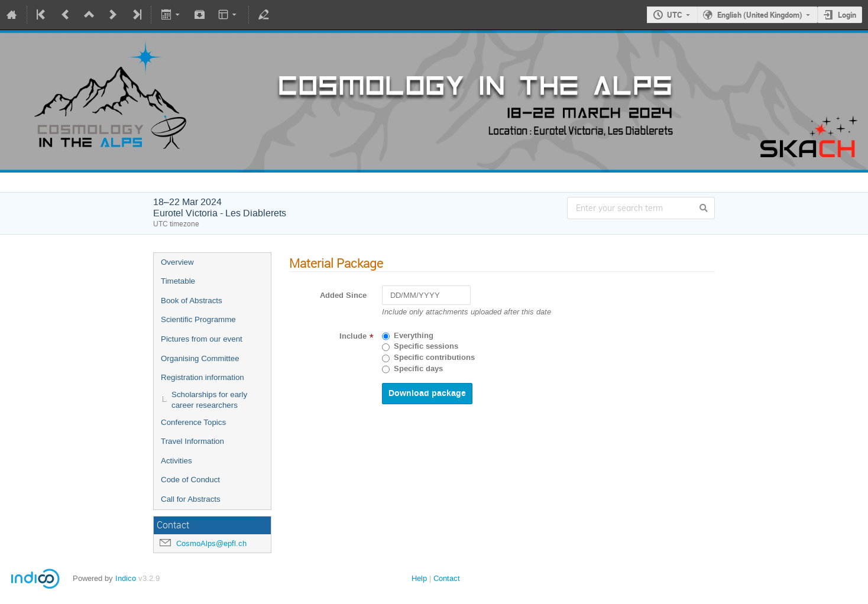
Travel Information (192, 441)
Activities (176, 461)
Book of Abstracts (192, 301)
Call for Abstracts (191, 499)
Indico (126, 578)
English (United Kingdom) (760, 15)
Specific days (418, 369)
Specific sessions (426, 346)
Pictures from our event (202, 339)
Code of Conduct (190, 480)
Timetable (178, 281)
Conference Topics (193, 422)
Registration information (203, 377)
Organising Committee (200, 358)
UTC (675, 15)
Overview (177, 262)
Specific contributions (434, 358)
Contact (447, 578)
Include (353, 336)
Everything (414, 336)
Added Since (343, 295)
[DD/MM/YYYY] (426, 295)
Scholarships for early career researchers (209, 400)
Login (847, 15)
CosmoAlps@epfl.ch (211, 543)
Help (419, 578)
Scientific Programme (198, 319)
